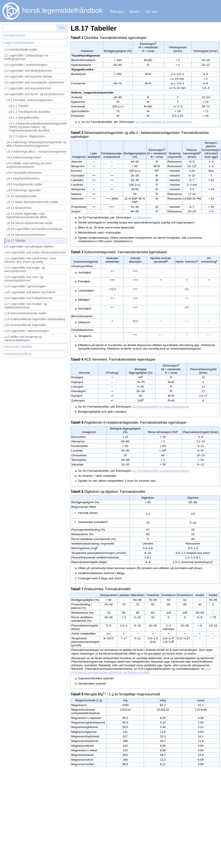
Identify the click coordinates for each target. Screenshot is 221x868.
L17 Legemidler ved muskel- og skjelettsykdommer (26, 306)
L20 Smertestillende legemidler (25, 325)
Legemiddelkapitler (19, 43)
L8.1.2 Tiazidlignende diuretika (29, 112)
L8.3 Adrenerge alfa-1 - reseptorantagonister (37, 152)
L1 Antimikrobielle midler (21, 50)
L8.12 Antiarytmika (19, 208)
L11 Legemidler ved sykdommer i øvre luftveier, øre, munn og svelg (30, 260)
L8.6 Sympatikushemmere (24, 173)
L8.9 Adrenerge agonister (24, 190)
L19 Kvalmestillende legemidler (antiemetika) (35, 319)
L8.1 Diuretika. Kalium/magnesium (30, 100)
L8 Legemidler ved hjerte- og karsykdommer (34, 94)
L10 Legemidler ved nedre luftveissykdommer (35, 252)
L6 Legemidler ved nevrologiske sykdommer (34, 82)
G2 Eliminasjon (142, 217)
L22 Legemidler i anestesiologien (27, 331)
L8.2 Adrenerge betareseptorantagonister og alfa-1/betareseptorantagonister (36, 144)
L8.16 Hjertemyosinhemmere (26, 235)
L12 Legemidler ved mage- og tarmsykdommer (25, 269)
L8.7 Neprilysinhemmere (23, 178)
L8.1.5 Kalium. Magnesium (27, 136)
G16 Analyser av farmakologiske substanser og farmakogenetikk (141, 671)
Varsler (135, 12)
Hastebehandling (17, 354)
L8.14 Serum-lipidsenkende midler (30, 223)
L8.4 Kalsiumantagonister (24, 157)
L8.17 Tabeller (16, 241)
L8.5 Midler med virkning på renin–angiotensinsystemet (30, 165)
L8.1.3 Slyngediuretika (24, 118)
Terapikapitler (14, 35)
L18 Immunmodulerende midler (25, 313)
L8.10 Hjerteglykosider (22, 196)
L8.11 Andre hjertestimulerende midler (32, 202)
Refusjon (117, 12)
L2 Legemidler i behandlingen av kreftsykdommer (26, 57)
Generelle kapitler (18, 347)
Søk (62, 28)
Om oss (151, 12)
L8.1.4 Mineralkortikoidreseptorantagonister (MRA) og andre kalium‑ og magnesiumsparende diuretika (38, 127)
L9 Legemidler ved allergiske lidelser (29, 247)
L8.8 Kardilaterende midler (24, 184)
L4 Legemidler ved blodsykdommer (28, 71)
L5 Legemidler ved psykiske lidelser (28, 77)
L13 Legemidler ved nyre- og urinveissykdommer (24, 279)
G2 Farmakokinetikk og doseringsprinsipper (164, 122)
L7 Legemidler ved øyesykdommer (28, 88)
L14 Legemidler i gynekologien (25, 286)
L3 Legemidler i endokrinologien (26, 65)
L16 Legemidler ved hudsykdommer (29, 298)
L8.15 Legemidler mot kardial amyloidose (34, 229)
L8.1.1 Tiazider (19, 106)
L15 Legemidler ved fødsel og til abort (30, 292)
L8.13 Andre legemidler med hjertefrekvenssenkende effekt (27, 215)
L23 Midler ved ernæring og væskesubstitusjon (23, 338)
